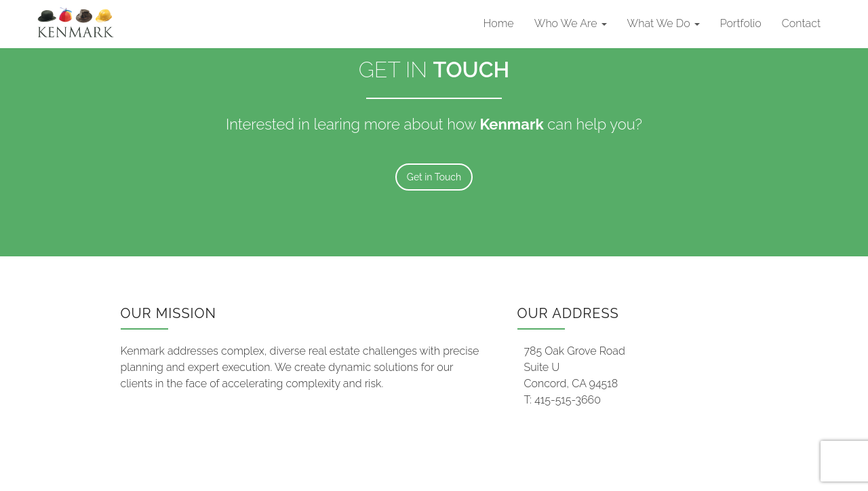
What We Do (664, 23)
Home (499, 23)
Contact (801, 23)
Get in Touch (434, 177)
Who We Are (571, 23)
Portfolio (741, 23)
